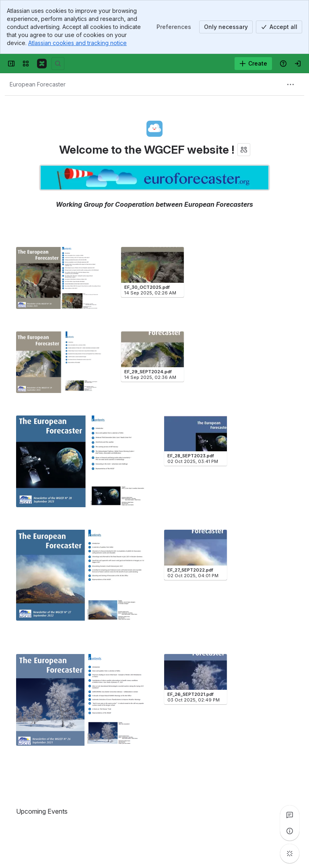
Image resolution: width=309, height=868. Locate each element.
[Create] (253, 64)
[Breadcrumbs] (38, 84)
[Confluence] (42, 64)
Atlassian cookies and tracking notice (77, 43)
